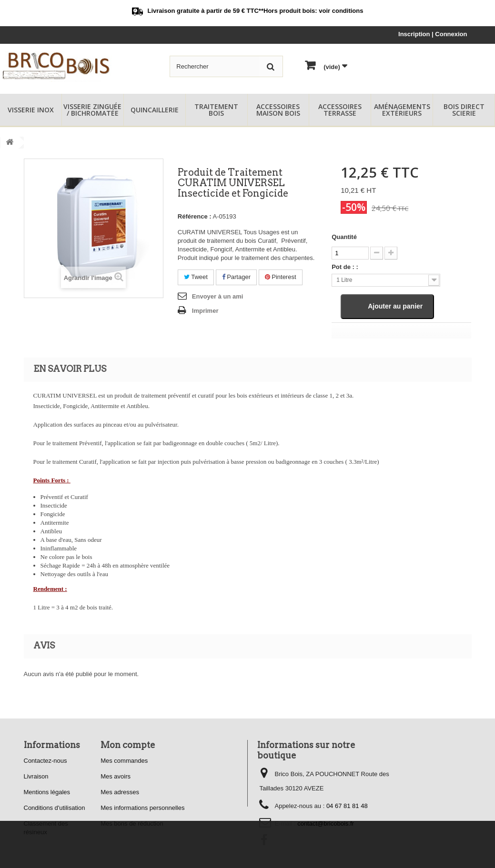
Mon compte (128, 745)
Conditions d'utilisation (55, 808)
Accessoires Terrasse (340, 110)
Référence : (195, 216)
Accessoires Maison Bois (278, 110)
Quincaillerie (155, 110)
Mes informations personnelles (142, 808)
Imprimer (205, 311)
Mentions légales (47, 792)
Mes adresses (120, 792)
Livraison (36, 776)
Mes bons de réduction (132, 823)
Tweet (196, 277)
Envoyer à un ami (218, 296)
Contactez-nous (45, 761)
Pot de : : (345, 267)
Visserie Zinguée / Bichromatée (92, 110)
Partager (236, 277)
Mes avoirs (116, 776)
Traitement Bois (216, 110)
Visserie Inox (31, 110)
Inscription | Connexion (433, 34)
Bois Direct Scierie (464, 110)
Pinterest (281, 277)
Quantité (344, 237)
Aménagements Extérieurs (402, 110)
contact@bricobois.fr (326, 823)
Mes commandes (124, 761)
